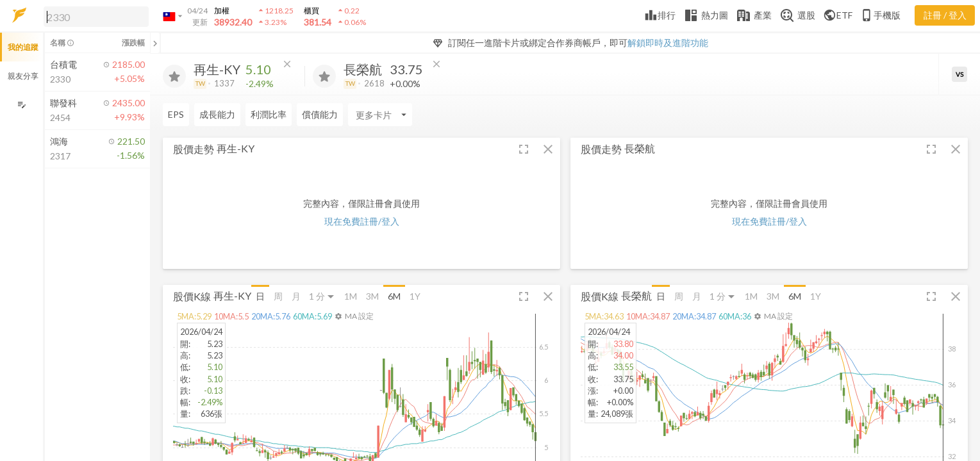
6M (394, 296)
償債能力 (320, 114)
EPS (176, 114)
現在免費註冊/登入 (362, 221)
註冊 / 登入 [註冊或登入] (945, 15)
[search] (96, 17)
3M (372, 296)
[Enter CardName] (380, 115)
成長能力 (217, 114)
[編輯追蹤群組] (21, 105)
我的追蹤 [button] (23, 47)
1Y (415, 296)
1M (351, 296)
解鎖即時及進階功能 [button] (668, 43)
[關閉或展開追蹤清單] (155, 43)
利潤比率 (269, 114)
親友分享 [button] (23, 76)
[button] (94, 16)
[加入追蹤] (174, 76)
